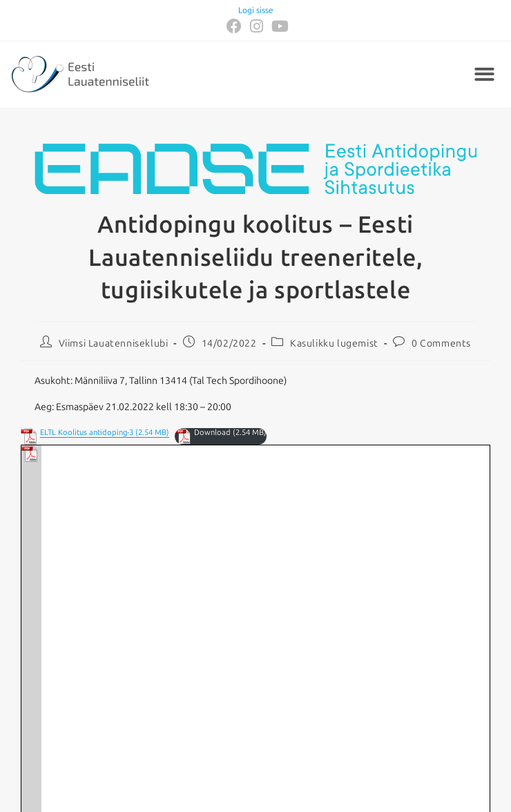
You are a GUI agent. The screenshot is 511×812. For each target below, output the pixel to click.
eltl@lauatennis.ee (178, 761)
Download (212, 433)
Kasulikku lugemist (334, 344)
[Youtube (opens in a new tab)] (278, 26)
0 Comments (441, 344)
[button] (485, 75)
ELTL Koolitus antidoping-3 (87, 433)
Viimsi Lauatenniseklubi (114, 344)
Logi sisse (256, 10)
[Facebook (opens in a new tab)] (234, 26)
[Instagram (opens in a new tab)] (257, 26)
